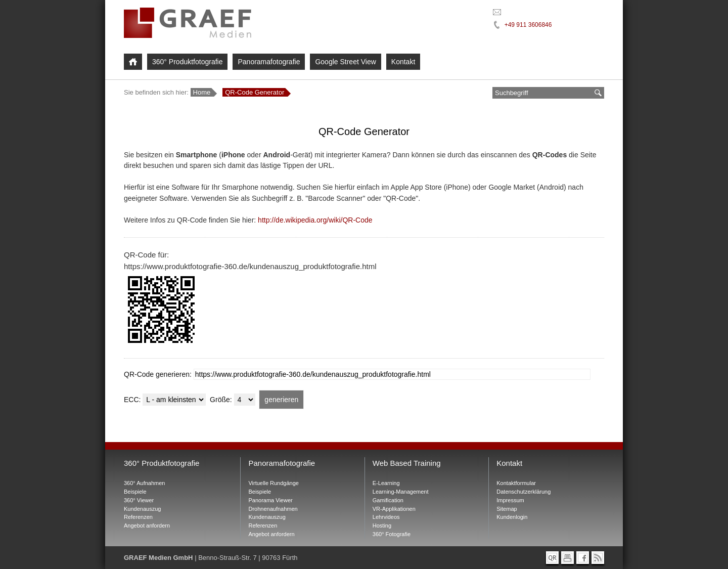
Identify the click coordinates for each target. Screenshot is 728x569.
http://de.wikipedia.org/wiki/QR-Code (315, 220)
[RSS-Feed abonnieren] (598, 558)
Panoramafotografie (269, 62)
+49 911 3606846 (528, 25)
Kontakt (403, 62)
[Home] (133, 62)
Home (202, 92)
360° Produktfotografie (187, 62)
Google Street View (345, 62)
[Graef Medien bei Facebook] (583, 558)
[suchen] (598, 93)
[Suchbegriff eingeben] (542, 93)
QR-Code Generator (255, 92)
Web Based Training (407, 463)
